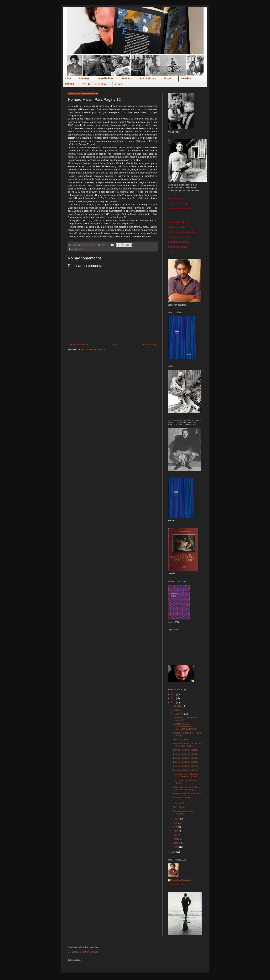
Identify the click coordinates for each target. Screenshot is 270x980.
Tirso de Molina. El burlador (185, 750)
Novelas (186, 79)
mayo (176, 831)
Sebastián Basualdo (181, 880)
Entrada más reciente (79, 345)
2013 (174, 694)
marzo (177, 839)
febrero (177, 843)
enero (176, 847)
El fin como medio (181, 739)
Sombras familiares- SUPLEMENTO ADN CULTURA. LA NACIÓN (185, 726)
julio (176, 823)
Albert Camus (179, 807)
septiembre (179, 714)
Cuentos (84, 79)
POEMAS (70, 84)
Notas (168, 79)
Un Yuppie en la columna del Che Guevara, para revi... (186, 775)
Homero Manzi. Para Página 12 (187, 794)
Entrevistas (148, 79)
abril (176, 835)
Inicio (115, 345)
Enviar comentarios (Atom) (93, 350)
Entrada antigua (149, 345)
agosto (177, 819)
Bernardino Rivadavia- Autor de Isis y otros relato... (187, 745)
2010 (174, 852)
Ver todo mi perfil (175, 885)
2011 (174, 703)
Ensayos (127, 79)
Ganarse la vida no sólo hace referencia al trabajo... (186, 788)
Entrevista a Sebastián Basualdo (183, 813)
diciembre (178, 706)
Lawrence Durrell (181, 803)
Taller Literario (95, 84)
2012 (174, 698)
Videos (119, 84)
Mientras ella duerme (183, 798)
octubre (177, 710)
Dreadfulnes (105, 79)
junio (176, 827)
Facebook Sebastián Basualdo (84, 952)
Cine (68, 79)
